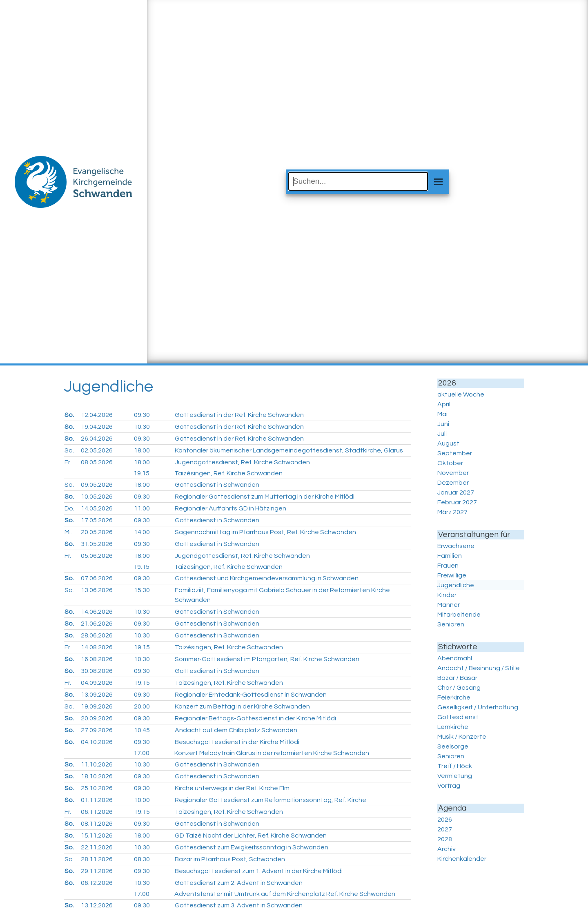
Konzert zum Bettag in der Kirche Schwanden (242, 706)
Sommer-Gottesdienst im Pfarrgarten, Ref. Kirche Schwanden (267, 659)
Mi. (68, 532)
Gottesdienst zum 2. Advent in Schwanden (239, 883)
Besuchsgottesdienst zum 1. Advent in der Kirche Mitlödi (259, 871)
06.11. (97, 812)
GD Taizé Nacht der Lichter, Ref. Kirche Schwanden (251, 835)
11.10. (97, 764)
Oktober (450, 463)
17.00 (141, 753)
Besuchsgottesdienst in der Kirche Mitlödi (237, 742)
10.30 (142, 427)
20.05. (97, 532)
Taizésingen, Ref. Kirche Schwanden (228, 473)
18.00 (142, 450)
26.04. (97, 439)
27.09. (97, 730)
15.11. (97, 835)
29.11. (97, 871)
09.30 (142, 415)
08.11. (97, 824)
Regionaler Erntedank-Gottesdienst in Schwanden (251, 695)
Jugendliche (456, 585)
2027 (445, 829)
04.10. (97, 742)
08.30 (142, 859)
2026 (445, 820)
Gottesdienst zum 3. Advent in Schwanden (239, 905)
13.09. (97, 695)
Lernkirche (453, 727)
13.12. (97, 905)
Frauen (448, 566)
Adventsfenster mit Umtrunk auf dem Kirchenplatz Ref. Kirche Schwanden (285, 894)
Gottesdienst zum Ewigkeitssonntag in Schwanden (252, 847)
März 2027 (452, 512)
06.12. (97, 883)
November (453, 473)
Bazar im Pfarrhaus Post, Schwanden (230, 859)
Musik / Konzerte (462, 737)
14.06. (97, 612)
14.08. (97, 647)
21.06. (97, 624)
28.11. (97, 859)
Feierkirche (454, 697)
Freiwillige (452, 575)
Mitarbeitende (459, 615)
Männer (449, 605)
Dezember (453, 483)
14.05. (97, 508)
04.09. (97, 683)
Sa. (69, 450)
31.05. (97, 544)
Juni (443, 424)
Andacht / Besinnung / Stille (479, 668)
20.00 (142, 706)
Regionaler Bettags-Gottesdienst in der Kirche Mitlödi (255, 718)
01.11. (97, 800)
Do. (69, 508)
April (444, 404)
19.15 (141, 473)
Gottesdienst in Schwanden (217, 485)
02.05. (97, 450)
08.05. (97, 462)
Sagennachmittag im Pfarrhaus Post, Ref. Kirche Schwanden (265, 532)
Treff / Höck (455, 766)
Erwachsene (456, 546)
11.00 (142, 508)
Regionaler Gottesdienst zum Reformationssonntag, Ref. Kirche (271, 800)
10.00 (142, 800)
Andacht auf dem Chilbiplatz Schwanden (236, 730)
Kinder (447, 595)
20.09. (97, 718)
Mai (442, 414)
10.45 (142, 730)
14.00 (142, 532)
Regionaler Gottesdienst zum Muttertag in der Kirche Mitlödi (265, 497)
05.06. (97, 556)
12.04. (97, 415)
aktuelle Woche (461, 394)
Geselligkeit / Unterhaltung (478, 707)
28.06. (97, 635)
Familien (450, 556)
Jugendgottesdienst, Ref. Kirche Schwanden (242, 462)
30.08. (97, 671)
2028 (445, 839)
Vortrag (449, 786)
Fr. (68, 462)
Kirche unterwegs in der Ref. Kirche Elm (232, 788)
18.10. (97, 776)
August (448, 443)
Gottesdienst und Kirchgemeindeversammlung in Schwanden (267, 578)
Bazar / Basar (457, 678)
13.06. (97, 590)
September (455, 453)
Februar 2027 (457, 502)
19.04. (97, 427)
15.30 (142, 590)
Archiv (447, 849)
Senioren (451, 624)
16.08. (97, 659)
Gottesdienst (458, 717)
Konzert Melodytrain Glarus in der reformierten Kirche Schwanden (272, 753)
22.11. (97, 847)
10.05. (97, 497)
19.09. (97, 706)
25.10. (97, 788)
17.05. (97, 520)
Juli (442, 434)
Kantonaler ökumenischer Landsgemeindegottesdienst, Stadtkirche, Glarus (289, 450)
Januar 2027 (456, 492)
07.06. (97, 578)
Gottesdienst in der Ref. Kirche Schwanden (239, 415)
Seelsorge (453, 746)
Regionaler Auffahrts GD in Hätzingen (231, 508)
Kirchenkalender (462, 859)
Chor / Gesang (459, 688)
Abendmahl (455, 658)
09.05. (97, 485)
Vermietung (455, 776)
